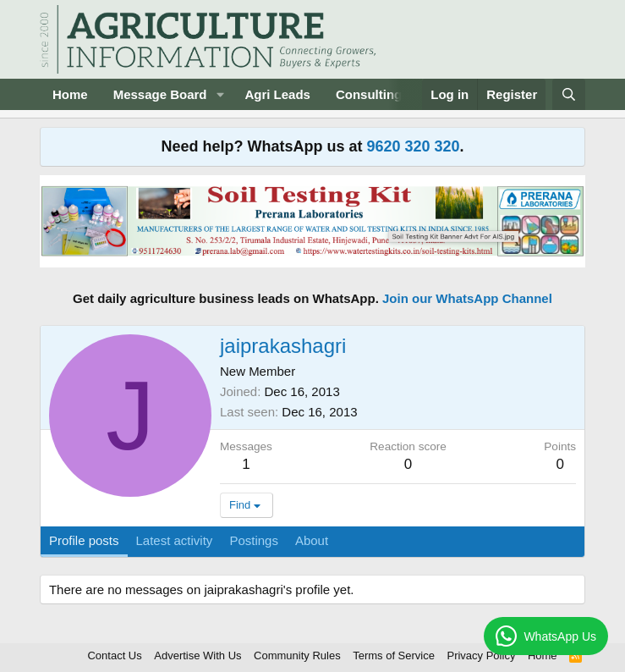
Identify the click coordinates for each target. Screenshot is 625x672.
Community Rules (297, 655)
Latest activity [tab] (175, 540)
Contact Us (114, 655)
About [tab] (312, 540)
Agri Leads (277, 94)
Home (70, 94)
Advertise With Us (197, 655)
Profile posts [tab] (84, 540)
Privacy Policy (481, 655)
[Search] (569, 94)
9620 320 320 (413, 146)
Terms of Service (394, 655)
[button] (220, 94)
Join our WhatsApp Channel (467, 298)
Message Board (160, 94)
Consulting (369, 94)
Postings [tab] (254, 540)
